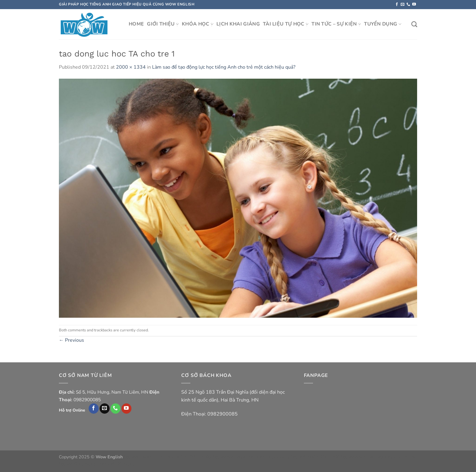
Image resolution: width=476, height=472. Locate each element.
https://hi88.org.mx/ (118, 464)
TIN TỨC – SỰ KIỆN (336, 24)
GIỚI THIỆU (163, 24)
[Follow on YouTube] (414, 5)
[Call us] (408, 5)
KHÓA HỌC (198, 24)
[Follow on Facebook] (397, 5)
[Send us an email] (403, 5)
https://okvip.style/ (230, 457)
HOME (136, 24)
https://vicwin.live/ (358, 457)
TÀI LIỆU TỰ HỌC (286, 24)
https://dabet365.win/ (269, 457)
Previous (71, 340)
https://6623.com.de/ (397, 457)
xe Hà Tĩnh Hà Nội (193, 457)
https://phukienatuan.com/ (149, 457)
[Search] (414, 24)
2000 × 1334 (131, 67)
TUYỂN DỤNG (383, 24)
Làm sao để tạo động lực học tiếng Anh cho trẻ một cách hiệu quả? (224, 67)
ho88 (335, 457)
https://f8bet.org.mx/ (79, 464)
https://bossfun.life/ (310, 457)
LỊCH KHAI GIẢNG (238, 24)
